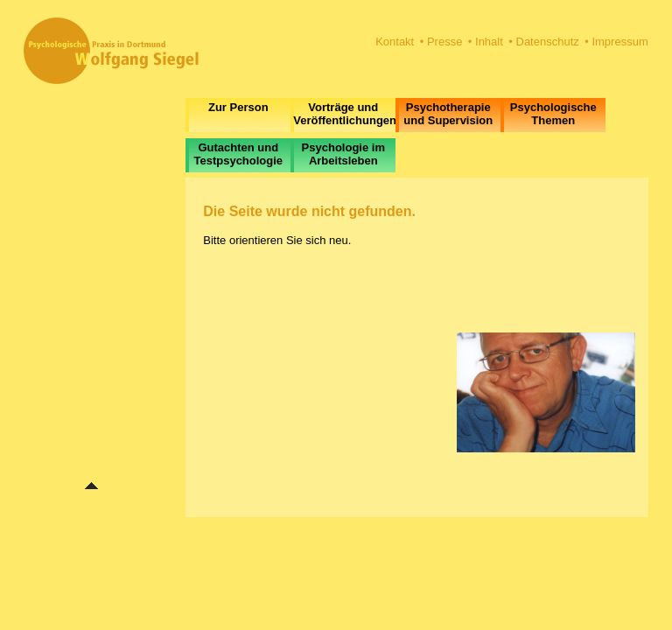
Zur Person (238, 107)
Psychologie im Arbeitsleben (343, 154)
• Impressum (616, 42)
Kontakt (395, 42)
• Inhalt (486, 42)
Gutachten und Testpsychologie (238, 154)
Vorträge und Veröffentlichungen (344, 114)
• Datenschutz (543, 42)
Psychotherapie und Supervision (448, 114)
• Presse (441, 42)
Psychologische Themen (553, 114)
